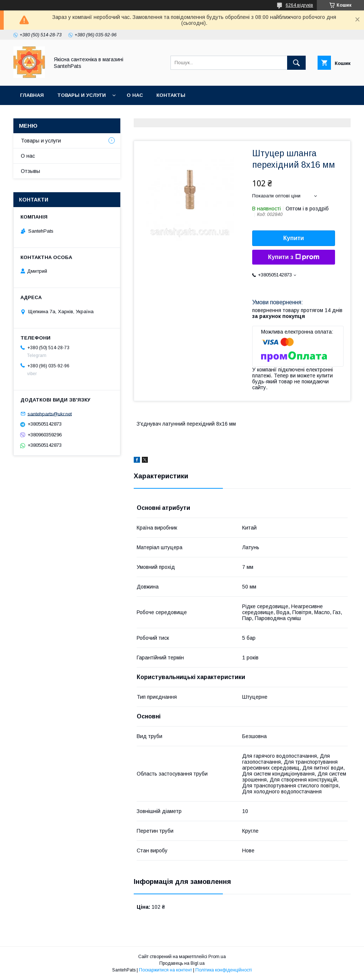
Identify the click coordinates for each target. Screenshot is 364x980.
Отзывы (30, 171)
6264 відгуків (299, 5)
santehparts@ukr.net (50, 414)
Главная (32, 95)
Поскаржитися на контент (165, 970)
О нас (135, 95)
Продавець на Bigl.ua (182, 963)
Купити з (293, 257)
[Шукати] (296, 63)
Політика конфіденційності (224, 970)
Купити (294, 238)
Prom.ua (217, 957)
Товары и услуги (82, 95)
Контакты (171, 95)
